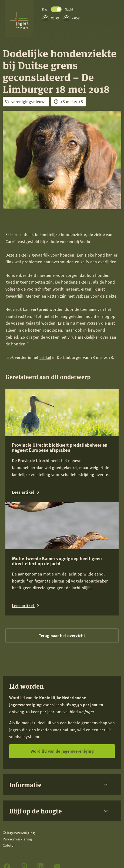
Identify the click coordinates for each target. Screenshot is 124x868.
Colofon (9, 845)
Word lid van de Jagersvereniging (62, 751)
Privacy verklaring (17, 839)
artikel (45, 357)
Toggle (56, 9)
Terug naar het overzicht (62, 635)
